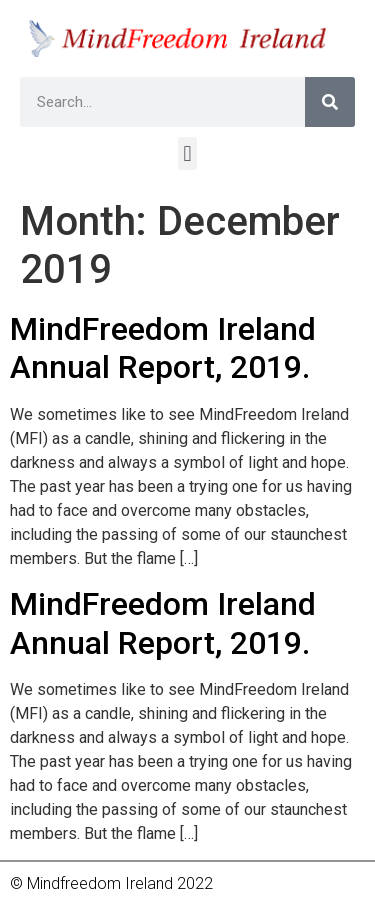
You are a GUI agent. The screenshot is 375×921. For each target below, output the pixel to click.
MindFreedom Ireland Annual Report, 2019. (163, 348)
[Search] (330, 102)
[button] (187, 153)
